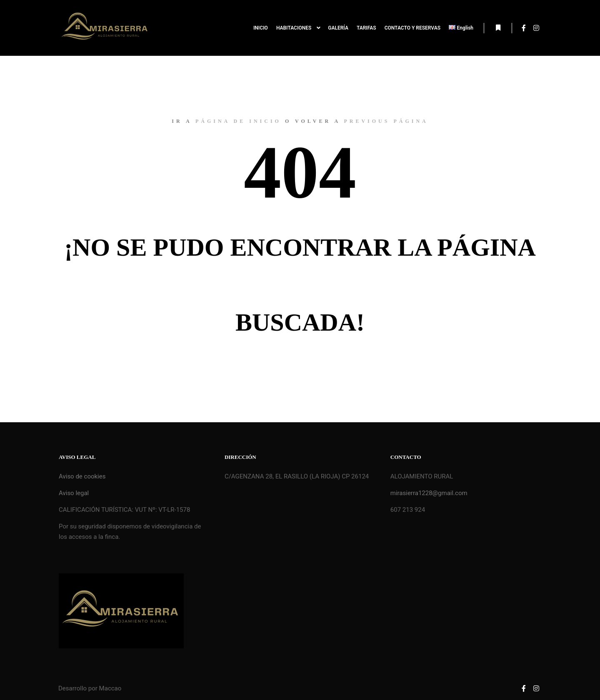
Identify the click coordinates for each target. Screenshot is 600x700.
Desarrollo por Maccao (90, 688)
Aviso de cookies (82, 476)
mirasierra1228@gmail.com (429, 493)
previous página (386, 121)
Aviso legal (74, 493)
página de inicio (238, 121)
